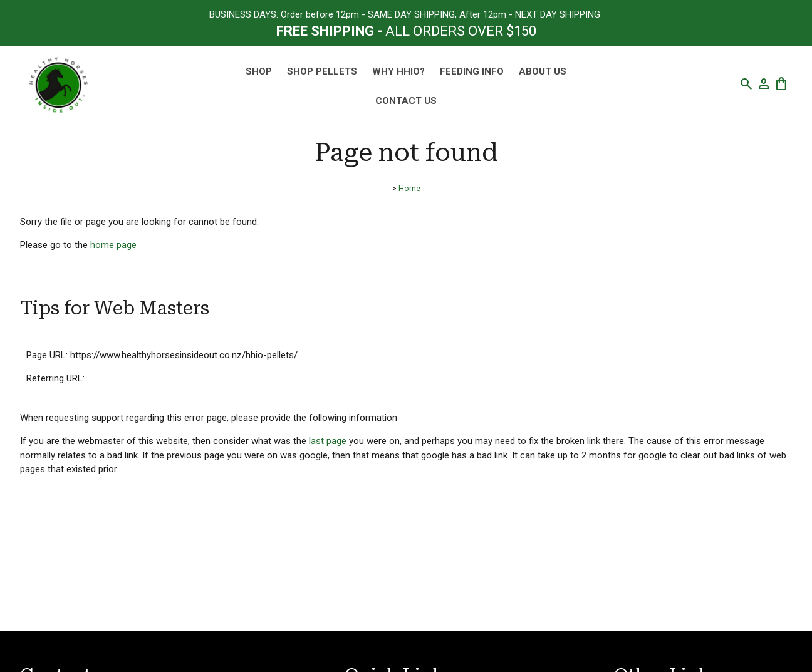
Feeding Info (472, 71)
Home (409, 188)
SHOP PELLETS (322, 71)
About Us (543, 71)
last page (328, 441)
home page (113, 245)
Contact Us (406, 101)
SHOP (259, 71)
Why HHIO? (398, 71)
